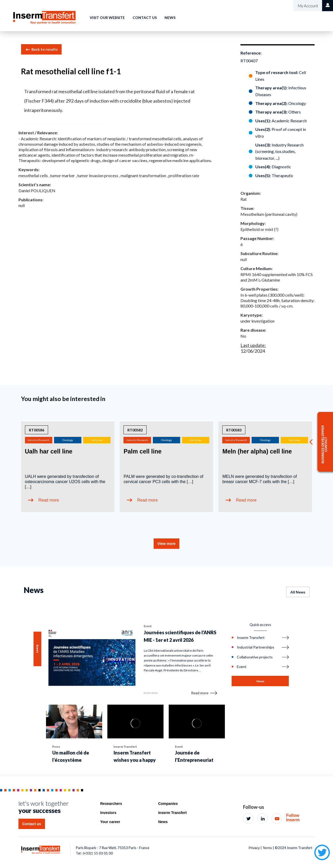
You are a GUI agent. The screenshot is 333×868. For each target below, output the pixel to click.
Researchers (111, 804)
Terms (267, 848)
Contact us (145, 18)
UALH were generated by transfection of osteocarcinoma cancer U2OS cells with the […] (65, 482)
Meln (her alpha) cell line (257, 451)
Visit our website (107, 18)
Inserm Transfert (172, 813)
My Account (308, 6)
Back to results (41, 50)
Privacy (254, 848)
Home (77, 14)
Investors (108, 813)
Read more (49, 500)
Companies (168, 804)
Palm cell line (142, 451)
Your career (110, 822)
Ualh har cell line (49, 451)
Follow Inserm (293, 818)
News (170, 18)
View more (167, 544)
